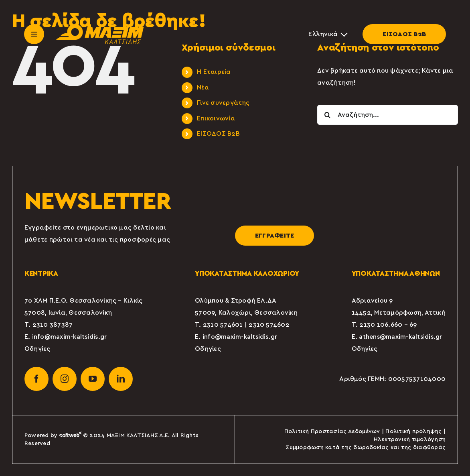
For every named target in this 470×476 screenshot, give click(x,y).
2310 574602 (269, 325)
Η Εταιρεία (214, 72)
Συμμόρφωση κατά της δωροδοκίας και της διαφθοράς (366, 448)
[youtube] (93, 379)
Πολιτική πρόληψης (413, 431)
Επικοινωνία (216, 118)
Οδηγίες (37, 349)
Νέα (203, 87)
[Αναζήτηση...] (388, 115)
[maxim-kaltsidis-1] (100, 27)
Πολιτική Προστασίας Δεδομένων (332, 431)
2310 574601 (223, 325)
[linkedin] (121, 379)
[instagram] (65, 379)
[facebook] (36, 379)
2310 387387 (53, 325)
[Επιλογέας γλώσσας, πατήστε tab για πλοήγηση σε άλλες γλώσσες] (327, 34)
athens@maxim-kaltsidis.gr (400, 337)
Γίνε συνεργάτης (223, 103)
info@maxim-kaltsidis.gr (70, 337)
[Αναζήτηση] (327, 115)
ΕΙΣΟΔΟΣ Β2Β (404, 34)
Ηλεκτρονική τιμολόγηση (410, 439)
